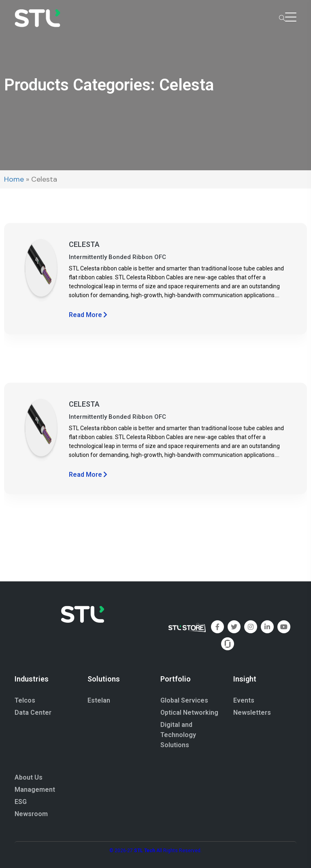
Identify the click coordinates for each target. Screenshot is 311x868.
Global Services (184, 700)
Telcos (25, 700)
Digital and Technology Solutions (178, 735)
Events (244, 700)
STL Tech (145, 851)
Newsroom (31, 814)
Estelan (99, 700)
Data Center (33, 713)
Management (35, 790)
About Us (29, 777)
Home (14, 179)
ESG (21, 802)
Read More (88, 315)
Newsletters (252, 713)
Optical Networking (189, 713)
